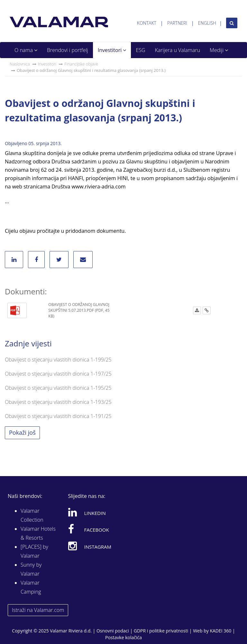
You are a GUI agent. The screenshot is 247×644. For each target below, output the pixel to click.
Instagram (90, 546)
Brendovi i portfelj (68, 50)
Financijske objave (81, 64)
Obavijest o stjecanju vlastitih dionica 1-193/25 (58, 402)
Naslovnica (20, 64)
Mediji (219, 50)
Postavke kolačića (123, 637)
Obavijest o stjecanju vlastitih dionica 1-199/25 (58, 360)
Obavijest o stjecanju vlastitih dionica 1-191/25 (58, 416)
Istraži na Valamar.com (38, 610)
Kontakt (147, 23)
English (207, 23)
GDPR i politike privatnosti (161, 631)
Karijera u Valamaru (178, 50)
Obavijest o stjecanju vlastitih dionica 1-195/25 (58, 388)
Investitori (112, 50)
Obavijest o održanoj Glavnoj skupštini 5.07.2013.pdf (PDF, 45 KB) (79, 310)
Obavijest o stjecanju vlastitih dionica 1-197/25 (58, 374)
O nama (26, 50)
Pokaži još (22, 432)
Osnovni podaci (113, 631)
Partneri (177, 23)
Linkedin (87, 512)
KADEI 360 (220, 631)
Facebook (89, 529)
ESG (140, 50)
